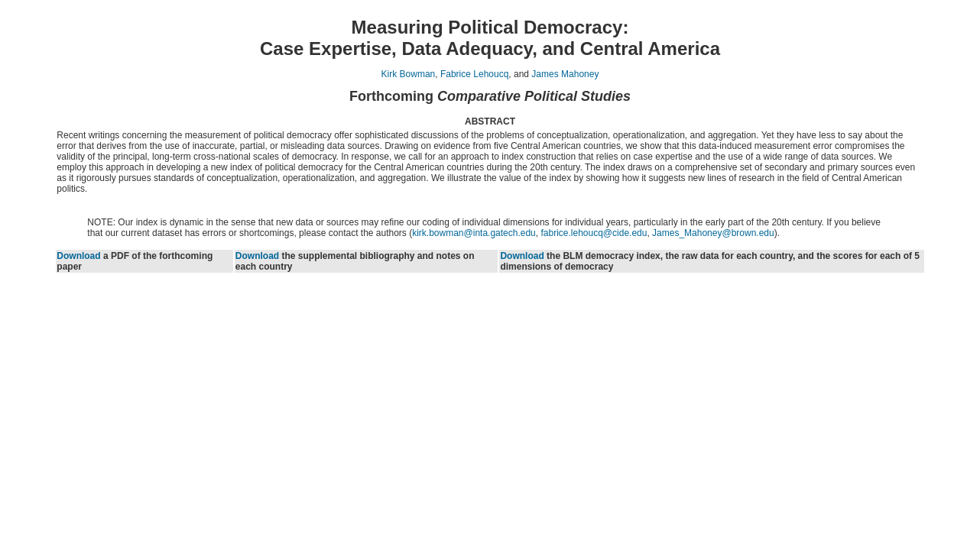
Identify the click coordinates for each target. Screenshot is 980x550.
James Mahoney (565, 74)
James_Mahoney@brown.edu (713, 233)
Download (78, 256)
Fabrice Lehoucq (474, 74)
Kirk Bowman (409, 74)
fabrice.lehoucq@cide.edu (594, 233)
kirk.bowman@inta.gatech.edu (474, 233)
